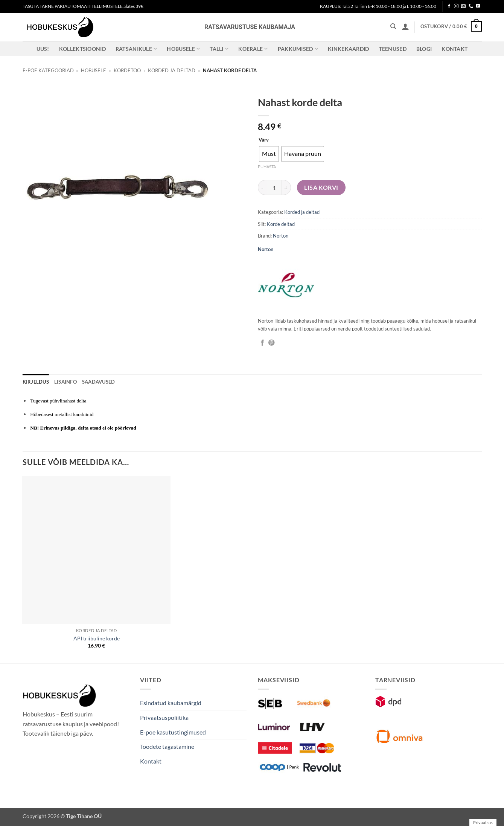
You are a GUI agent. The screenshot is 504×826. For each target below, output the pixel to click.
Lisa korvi (321, 187)
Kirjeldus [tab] (36, 382)
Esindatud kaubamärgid (171, 703)
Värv (264, 140)
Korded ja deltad (172, 70)
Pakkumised (298, 49)
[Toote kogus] (274, 187)
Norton (281, 236)
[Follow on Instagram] (456, 6)
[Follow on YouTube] (478, 6)
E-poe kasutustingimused (173, 732)
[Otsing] (393, 26)
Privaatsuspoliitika (164, 717)
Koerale (253, 49)
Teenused (393, 49)
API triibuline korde (97, 638)
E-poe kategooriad (48, 70)
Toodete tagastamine (167, 746)
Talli (219, 49)
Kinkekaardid (348, 49)
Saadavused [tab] (99, 382)
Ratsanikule (136, 49)
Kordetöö (127, 70)
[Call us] (471, 6)
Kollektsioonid (82, 49)
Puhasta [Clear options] (267, 167)
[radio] (269, 154)
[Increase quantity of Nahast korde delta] (286, 187)
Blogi (424, 49)
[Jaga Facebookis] (262, 343)
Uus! (43, 49)
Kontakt (455, 49)
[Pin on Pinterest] (271, 343)
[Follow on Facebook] (449, 6)
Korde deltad (281, 224)
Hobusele (183, 49)
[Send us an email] (463, 6)
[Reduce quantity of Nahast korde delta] (262, 187)
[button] (405, 26)
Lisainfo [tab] (65, 382)
